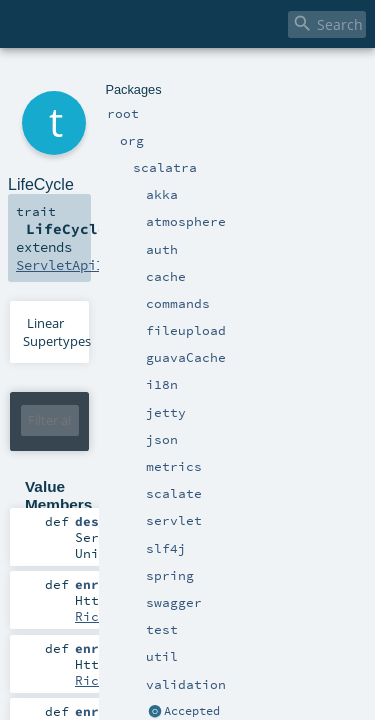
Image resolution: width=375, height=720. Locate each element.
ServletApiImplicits (262, 182)
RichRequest (287, 489)
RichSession (119, 646)
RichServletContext (283, 594)
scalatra (116, 77)
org (81, 77)
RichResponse (299, 541)
